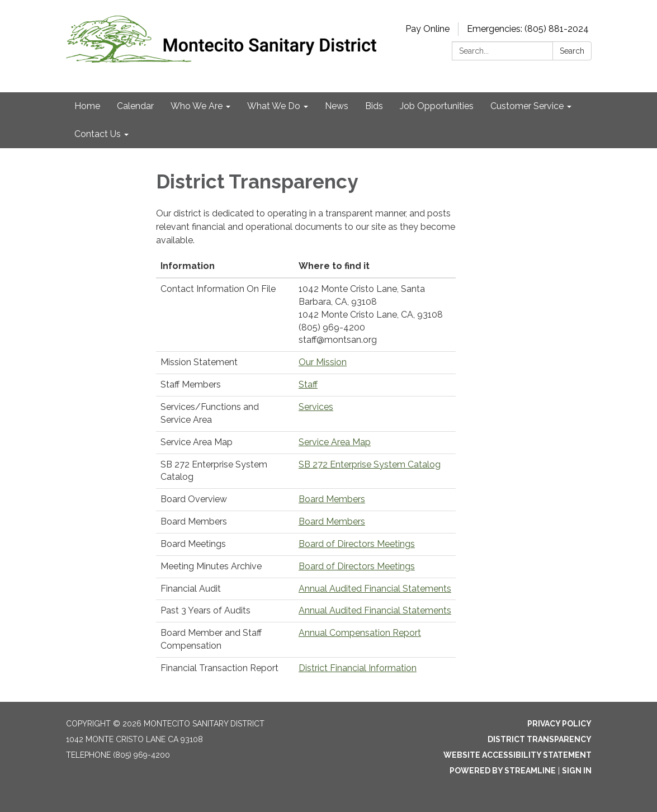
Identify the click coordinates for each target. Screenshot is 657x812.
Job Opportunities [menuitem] (437, 106)
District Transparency (540, 739)
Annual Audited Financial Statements (375, 589)
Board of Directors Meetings (357, 544)
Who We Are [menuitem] (197, 106)
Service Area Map (335, 442)
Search (572, 51)
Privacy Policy (559, 724)
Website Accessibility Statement (517, 755)
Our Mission (323, 362)
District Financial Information (358, 668)
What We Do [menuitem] (274, 106)
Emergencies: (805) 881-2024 (528, 29)
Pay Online (427, 29)
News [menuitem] (337, 106)
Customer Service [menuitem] (527, 106)
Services (316, 407)
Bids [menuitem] (374, 106)
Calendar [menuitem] (135, 106)
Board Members (332, 499)
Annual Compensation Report (360, 633)
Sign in (577, 771)
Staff (308, 384)
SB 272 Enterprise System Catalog (370, 464)
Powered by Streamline (503, 771)
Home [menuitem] (87, 106)
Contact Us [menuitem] (98, 134)
